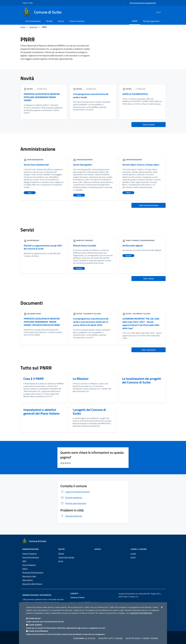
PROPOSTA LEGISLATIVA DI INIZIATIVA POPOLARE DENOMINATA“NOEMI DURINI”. (43, 97)
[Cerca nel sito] (161, 12)
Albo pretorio (28, 580)
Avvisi (61, 561)
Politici (25, 569)
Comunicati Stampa (66, 557)
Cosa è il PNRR (34, 380)
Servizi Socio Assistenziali (37, 165)
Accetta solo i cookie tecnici (142, 638)
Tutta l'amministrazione (149, 206)
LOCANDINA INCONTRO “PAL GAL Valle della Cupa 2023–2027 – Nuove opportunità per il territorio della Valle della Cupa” (142, 324)
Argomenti (34, 27)
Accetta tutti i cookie (111, 638)
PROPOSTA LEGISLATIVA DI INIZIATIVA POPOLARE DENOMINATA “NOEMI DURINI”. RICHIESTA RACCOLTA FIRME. (43, 323)
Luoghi (133, 554)
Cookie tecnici (34, 618)
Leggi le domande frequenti (75, 493)
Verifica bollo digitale (133, 246)
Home (23, 27)
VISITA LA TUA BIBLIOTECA (136, 94)
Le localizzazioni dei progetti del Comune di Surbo (142, 382)
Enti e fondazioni (29, 565)
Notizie (61, 554)
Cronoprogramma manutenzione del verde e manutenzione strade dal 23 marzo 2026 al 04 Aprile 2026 (91, 323)
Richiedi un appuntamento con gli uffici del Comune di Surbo (43, 248)
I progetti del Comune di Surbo (90, 413)
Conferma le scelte (84, 638)
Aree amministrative (31, 557)
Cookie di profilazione (38, 631)
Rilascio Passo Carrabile (85, 246)
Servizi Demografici (83, 165)
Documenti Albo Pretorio (32, 584)
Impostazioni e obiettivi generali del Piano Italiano (42, 413)
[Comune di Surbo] (43, 12)
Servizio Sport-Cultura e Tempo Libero (142, 165)
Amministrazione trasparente (143, 3)
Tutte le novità (149, 125)
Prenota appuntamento (73, 505)
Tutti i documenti (149, 351)
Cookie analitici (35, 625)
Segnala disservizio (71, 518)
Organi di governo (29, 554)
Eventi (133, 557)
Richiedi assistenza (71, 499)
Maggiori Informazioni (141, 613)
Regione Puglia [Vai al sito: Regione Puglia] (28, 3)
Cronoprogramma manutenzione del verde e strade (91, 96)
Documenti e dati (29, 576)
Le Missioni (81, 380)
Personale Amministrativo (33, 572)
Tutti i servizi (149, 279)
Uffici (24, 561)
